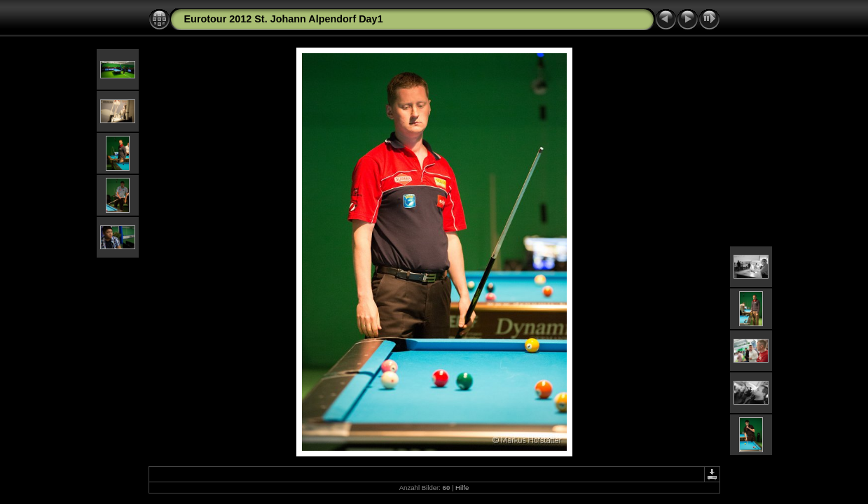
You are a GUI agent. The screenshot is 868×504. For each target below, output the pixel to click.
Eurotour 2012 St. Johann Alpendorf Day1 (284, 19)
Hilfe (462, 488)
